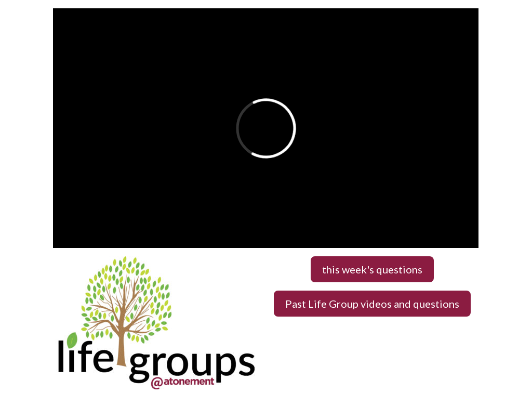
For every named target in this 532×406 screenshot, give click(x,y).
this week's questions (372, 269)
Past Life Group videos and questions (372, 304)
